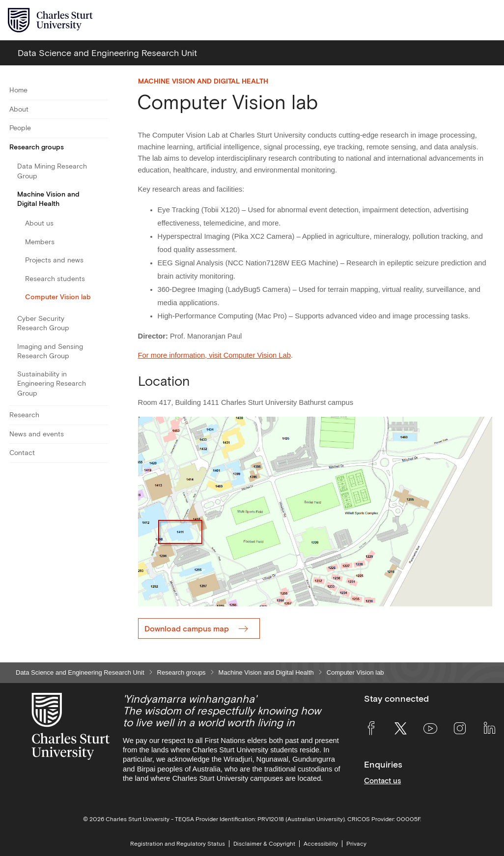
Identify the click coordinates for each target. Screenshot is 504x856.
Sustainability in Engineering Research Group (52, 383)
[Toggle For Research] (102, 415)
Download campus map (187, 628)
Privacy (356, 844)
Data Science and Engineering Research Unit (80, 672)
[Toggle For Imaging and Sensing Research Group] (102, 351)
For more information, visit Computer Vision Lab (214, 355)
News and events (37, 434)
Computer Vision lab (58, 297)
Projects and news (54, 260)
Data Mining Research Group (52, 171)
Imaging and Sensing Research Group (50, 351)
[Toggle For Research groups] (102, 147)
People (20, 128)
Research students (55, 279)
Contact (22, 453)
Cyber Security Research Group (43, 323)
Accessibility (321, 844)
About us (39, 223)
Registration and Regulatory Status (178, 844)
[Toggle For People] (102, 128)
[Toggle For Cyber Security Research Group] (102, 324)
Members (40, 242)
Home (18, 90)
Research (24, 415)
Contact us (382, 781)
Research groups (37, 147)
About (19, 109)
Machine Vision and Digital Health (48, 199)
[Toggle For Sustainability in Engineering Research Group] (102, 384)
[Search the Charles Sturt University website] (465, 20)
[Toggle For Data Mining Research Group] (102, 171)
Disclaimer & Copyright (264, 844)
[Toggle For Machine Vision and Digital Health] (102, 199)
